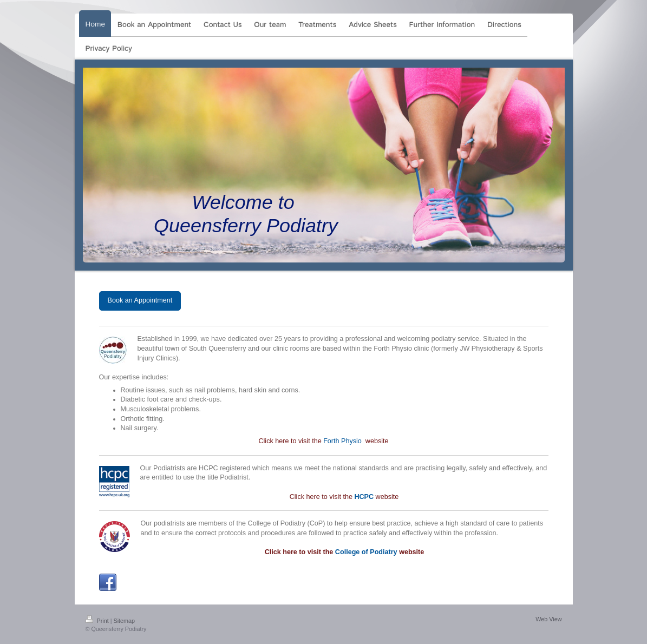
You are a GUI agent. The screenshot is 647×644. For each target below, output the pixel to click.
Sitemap (125, 621)
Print (98, 621)
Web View (548, 619)
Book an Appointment (140, 300)
